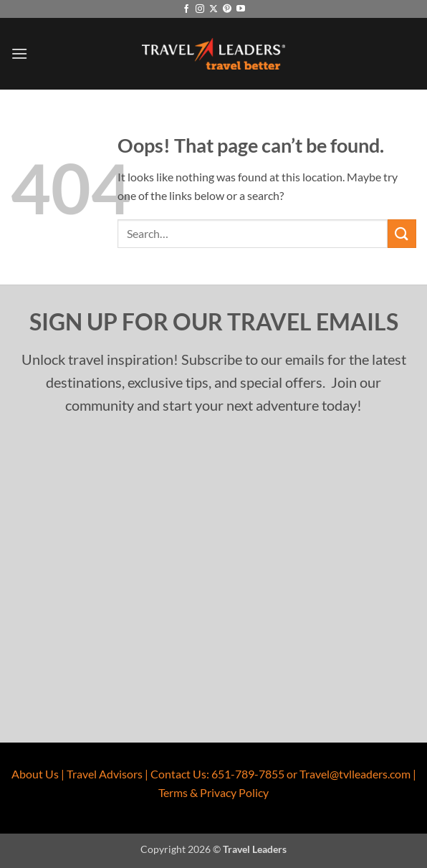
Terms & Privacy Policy (214, 792)
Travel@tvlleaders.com (355, 774)
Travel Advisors (105, 774)
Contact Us (178, 774)
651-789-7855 (248, 774)
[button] (19, 53)
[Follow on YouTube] (241, 9)
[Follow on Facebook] (186, 9)
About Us (35, 774)
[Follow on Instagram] (200, 9)
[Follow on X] (214, 9)
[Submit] (402, 233)
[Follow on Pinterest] (227, 9)
